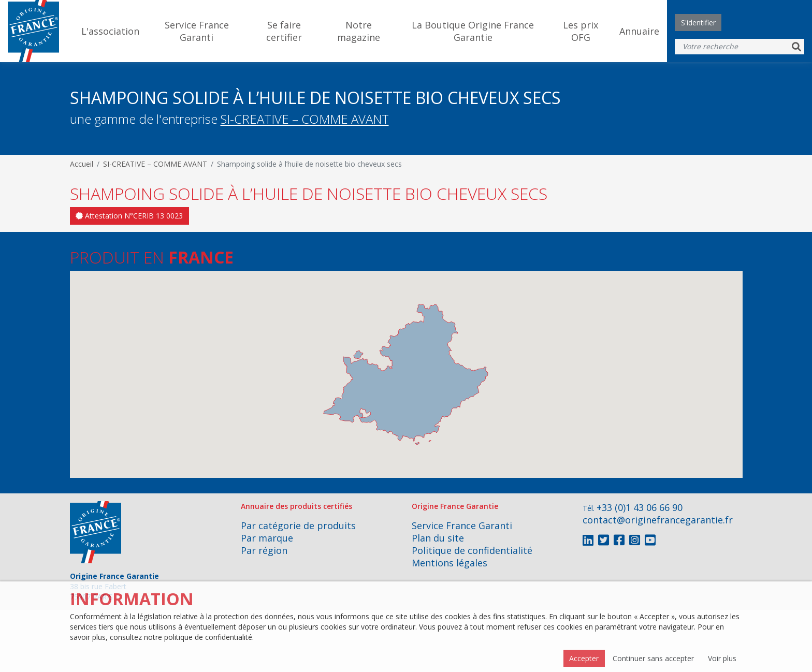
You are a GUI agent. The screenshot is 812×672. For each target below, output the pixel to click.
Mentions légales (450, 563)
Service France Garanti (197, 31)
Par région (264, 550)
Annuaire (639, 31)
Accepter (584, 658)
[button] (373, 407)
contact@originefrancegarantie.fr (658, 520)
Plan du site (438, 538)
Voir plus (722, 658)
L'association (110, 31)
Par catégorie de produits (298, 525)
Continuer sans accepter (653, 658)
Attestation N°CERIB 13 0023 (129, 216)
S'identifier (698, 23)
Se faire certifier (284, 31)
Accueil (82, 164)
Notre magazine (359, 31)
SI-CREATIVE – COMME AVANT (305, 119)
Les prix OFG (581, 31)
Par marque (267, 538)
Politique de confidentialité (472, 550)
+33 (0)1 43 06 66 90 (640, 507)
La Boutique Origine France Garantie (473, 31)
